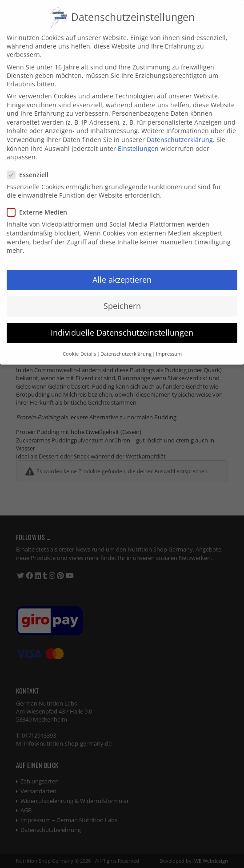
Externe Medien (41, 203)
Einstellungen (138, 139)
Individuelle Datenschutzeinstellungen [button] (122, 323)
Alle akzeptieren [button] (122, 270)
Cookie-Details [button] (79, 344)
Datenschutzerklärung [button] (126, 344)
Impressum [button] (169, 344)
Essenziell (31, 165)
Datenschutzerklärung (180, 130)
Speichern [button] (122, 296)
